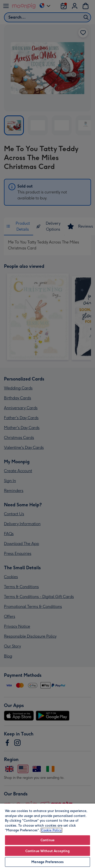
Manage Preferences (47, 862)
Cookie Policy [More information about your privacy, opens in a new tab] (51, 830)
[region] (47, 836)
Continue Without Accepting (47, 851)
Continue (47, 840)
